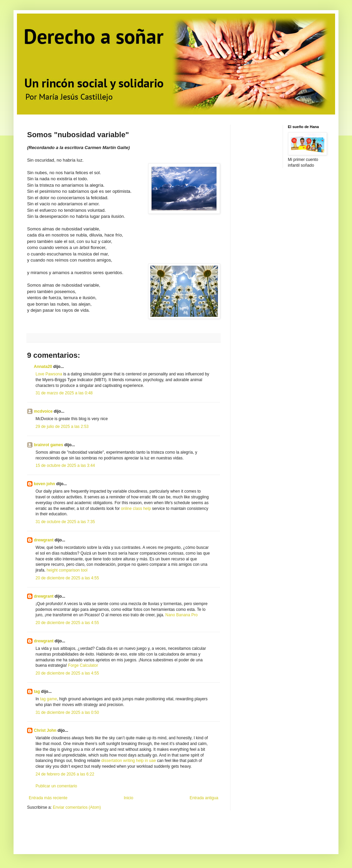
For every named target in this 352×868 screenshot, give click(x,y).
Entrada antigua (204, 798)
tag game (48, 699)
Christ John (45, 730)
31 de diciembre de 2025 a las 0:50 (67, 712)
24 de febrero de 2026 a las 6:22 (65, 774)
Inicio (129, 798)
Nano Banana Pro (182, 615)
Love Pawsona (49, 374)
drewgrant (44, 540)
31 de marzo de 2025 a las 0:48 (64, 393)
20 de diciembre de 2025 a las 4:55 (67, 578)
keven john (45, 484)
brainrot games (49, 445)
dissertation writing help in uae (128, 761)
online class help (136, 509)
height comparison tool (67, 570)
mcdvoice (43, 411)
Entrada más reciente (48, 798)
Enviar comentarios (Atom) (77, 807)
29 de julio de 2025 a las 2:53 (62, 427)
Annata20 (43, 367)
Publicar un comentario (56, 786)
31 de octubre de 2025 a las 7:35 (65, 522)
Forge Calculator (83, 665)
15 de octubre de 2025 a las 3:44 (65, 466)
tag (37, 691)
